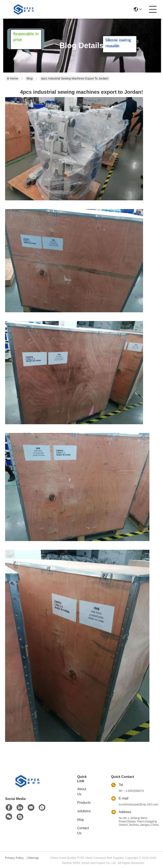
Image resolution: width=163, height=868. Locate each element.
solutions (84, 811)
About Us (82, 792)
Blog (30, 78)
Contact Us (83, 831)
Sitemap (33, 858)
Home (12, 78)
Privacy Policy (14, 858)
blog (80, 820)
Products (84, 803)
